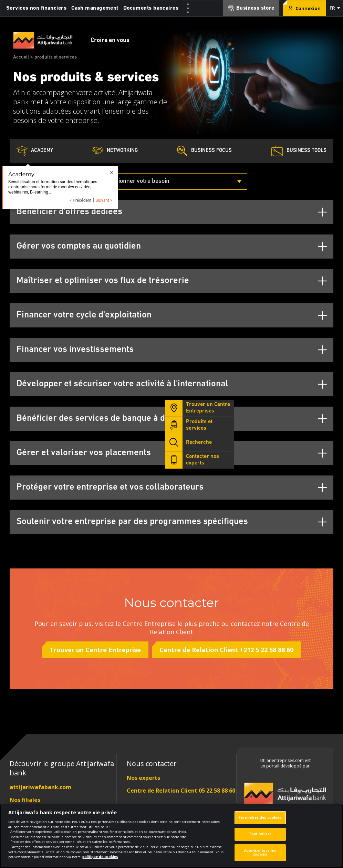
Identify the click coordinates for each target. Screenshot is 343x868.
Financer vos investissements (75, 350)
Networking (115, 151)
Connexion (304, 8)
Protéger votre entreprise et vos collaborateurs (110, 487)
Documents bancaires (151, 8)
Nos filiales (25, 800)
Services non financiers (36, 8)
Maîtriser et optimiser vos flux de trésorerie (103, 281)
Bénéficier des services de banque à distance (105, 419)
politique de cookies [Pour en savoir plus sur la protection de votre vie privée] (100, 861)
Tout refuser (260, 838)
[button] (334, 8)
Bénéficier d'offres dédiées (69, 212)
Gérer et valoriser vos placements (84, 453)
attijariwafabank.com (40, 787)
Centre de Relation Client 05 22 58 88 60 (181, 791)
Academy (35, 151)
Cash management (95, 8)
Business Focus (204, 151)
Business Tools (299, 151)
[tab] (171, 212)
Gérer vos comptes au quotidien (79, 246)
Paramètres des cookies (260, 821)
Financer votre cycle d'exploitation (84, 315)
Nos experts (143, 778)
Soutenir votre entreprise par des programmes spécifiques (132, 522)
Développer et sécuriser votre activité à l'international (122, 384)
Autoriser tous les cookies (260, 856)
